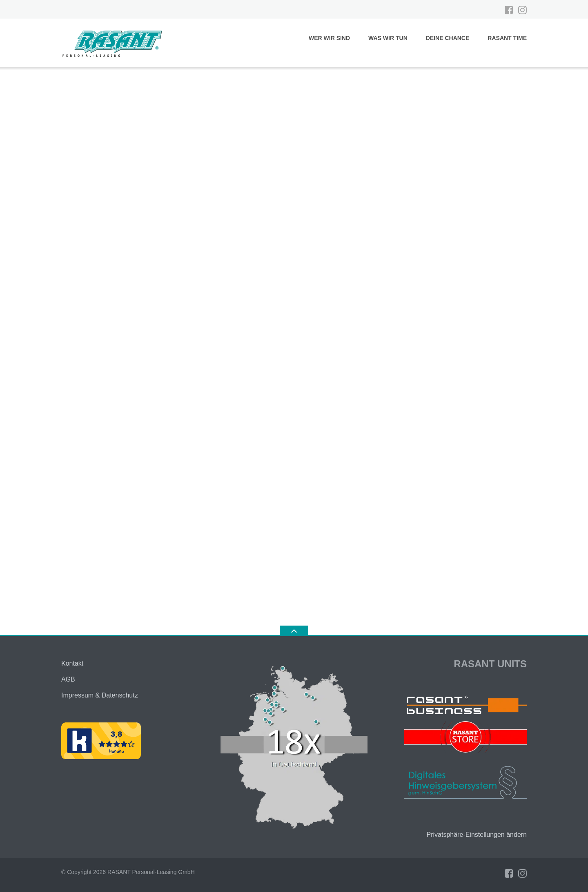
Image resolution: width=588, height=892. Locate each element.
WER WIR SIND (329, 38)
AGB (68, 679)
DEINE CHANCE (448, 38)
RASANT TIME (507, 38)
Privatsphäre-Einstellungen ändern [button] (477, 835)
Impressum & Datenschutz (100, 695)
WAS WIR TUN (388, 38)
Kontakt (72, 663)
